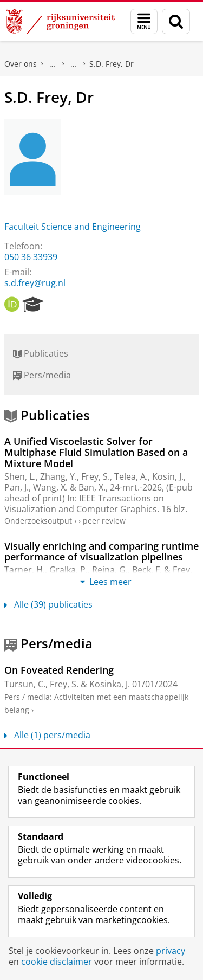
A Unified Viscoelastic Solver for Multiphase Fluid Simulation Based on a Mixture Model (96, 452)
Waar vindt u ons (74, 64)
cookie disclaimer (57, 962)
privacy (171, 951)
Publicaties (41, 353)
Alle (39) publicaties (48, 604)
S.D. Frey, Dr (112, 64)
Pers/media (42, 375)
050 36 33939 (31, 257)
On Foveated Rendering (59, 670)
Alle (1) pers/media (47, 735)
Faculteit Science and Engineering (73, 227)
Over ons (21, 64)
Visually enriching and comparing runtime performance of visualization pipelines (101, 551)
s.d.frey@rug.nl (35, 283)
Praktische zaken (53, 64)
